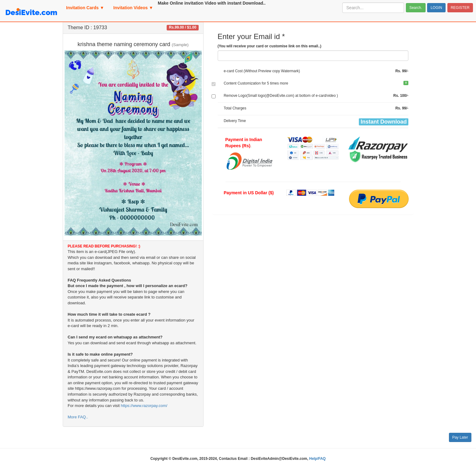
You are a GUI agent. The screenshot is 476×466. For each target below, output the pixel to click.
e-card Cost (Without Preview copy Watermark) (262, 71)
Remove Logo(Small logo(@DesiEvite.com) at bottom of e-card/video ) (281, 96)
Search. (416, 8)
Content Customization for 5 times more (256, 83)
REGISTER (460, 8)
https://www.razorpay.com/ (144, 406)
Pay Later (460, 437)
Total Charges (235, 108)
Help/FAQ (318, 459)
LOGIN (436, 8)
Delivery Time (235, 121)
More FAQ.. (78, 417)
